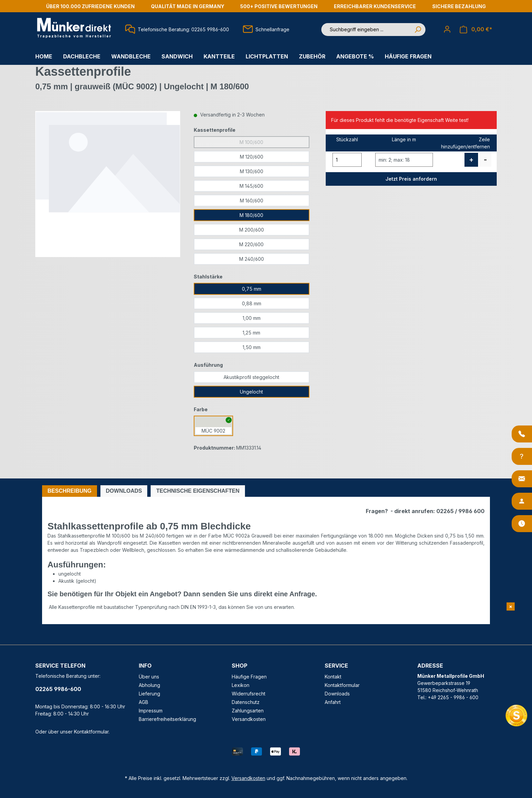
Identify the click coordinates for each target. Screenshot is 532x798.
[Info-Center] (522, 456)
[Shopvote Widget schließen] (511, 606)
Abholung (149, 685)
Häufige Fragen (249, 677)
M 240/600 (252, 259)
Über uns (149, 677)
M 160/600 (252, 201)
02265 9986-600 (58, 689)
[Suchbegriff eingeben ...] (366, 30)
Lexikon (241, 685)
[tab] (70, 491)
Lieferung (149, 694)
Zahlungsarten (248, 711)
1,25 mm (251, 333)
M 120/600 (252, 157)
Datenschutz (246, 702)
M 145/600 (251, 186)
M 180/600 (251, 215)
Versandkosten (249, 719)
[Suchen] (418, 30)
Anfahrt (333, 702)
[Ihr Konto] (447, 29)
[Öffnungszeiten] (522, 524)
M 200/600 (252, 230)
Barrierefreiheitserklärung (167, 719)
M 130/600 (252, 171)
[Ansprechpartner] (522, 501)
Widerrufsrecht (249, 694)
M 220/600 (251, 244)
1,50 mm (252, 347)
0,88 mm (252, 303)
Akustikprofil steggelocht (251, 377)
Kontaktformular (91, 732)
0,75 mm (252, 289)
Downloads (337, 694)
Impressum (151, 711)
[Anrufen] (522, 434)
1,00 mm (252, 318)
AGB (144, 702)
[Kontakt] (522, 479)
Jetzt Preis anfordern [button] (411, 179)
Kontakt (333, 677)
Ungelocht (251, 392)
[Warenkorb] (476, 29)
